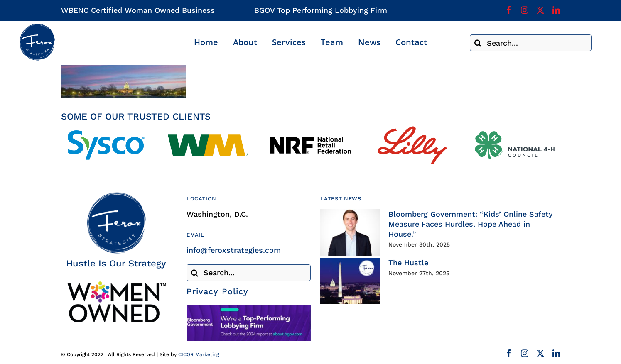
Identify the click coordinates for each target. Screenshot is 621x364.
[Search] (478, 43)
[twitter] (540, 10)
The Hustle (408, 263)
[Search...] (531, 43)
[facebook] (509, 10)
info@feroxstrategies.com (234, 250)
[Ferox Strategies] (37, 27)
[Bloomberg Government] (249, 309)
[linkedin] (556, 10)
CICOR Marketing (199, 354)
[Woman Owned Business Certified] (116, 284)
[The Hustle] (350, 281)
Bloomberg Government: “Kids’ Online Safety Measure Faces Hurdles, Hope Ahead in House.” (471, 224)
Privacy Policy (217, 291)
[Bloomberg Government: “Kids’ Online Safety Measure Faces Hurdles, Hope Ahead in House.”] (350, 232)
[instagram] (525, 10)
